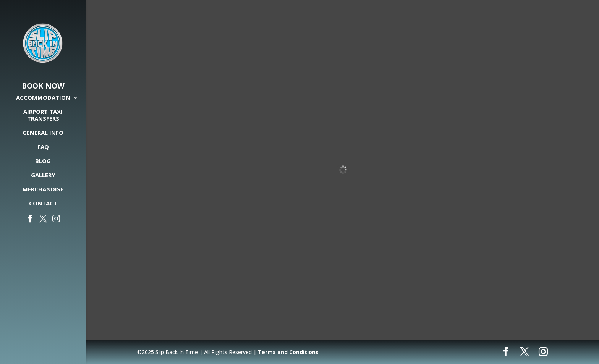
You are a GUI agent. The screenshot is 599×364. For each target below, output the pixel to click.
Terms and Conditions (288, 352)
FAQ (43, 147)
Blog (43, 161)
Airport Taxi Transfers (43, 115)
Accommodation (43, 98)
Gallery (43, 175)
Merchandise (43, 189)
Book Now (43, 86)
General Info (43, 133)
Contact (43, 203)
